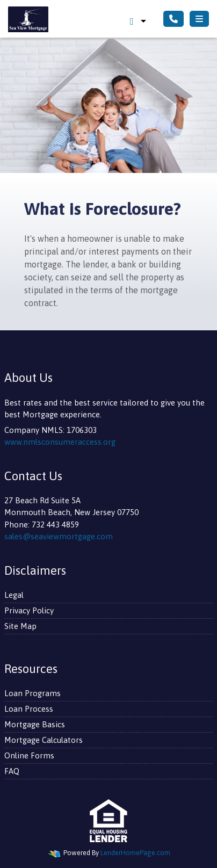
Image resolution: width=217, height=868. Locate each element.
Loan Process (29, 709)
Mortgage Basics (35, 724)
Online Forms (29, 755)
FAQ (12, 771)
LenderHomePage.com (135, 853)
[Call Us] (173, 19)
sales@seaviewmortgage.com (59, 536)
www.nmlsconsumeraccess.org (60, 442)
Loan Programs (32, 693)
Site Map (20, 626)
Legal (14, 595)
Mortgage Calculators (44, 740)
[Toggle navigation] (199, 19)
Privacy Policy (29, 610)
